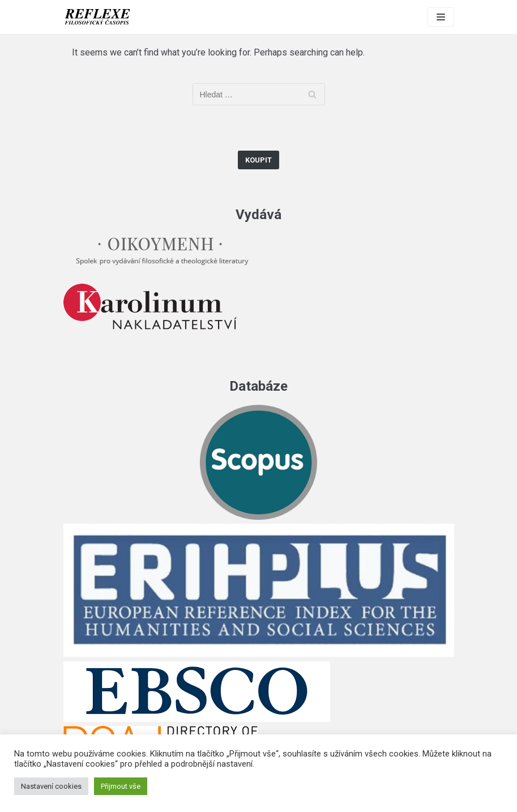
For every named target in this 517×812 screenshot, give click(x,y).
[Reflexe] (97, 17)
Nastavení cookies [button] (51, 786)
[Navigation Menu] (441, 17)
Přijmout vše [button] (121, 786)
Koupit (258, 160)
